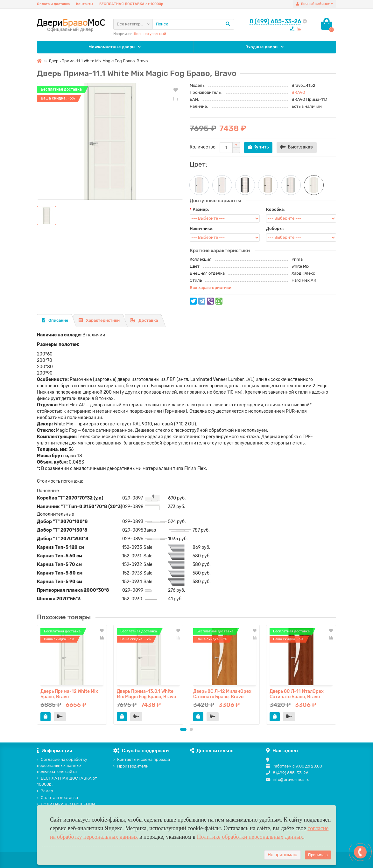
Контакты (84, 4)
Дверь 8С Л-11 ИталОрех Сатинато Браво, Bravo (297, 694)
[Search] (193, 24)
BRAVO (298, 92)
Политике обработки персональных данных (250, 837)
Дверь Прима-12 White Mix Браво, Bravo (69, 694)
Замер (45, 791)
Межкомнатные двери (115, 47)
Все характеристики (211, 288)
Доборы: (275, 228)
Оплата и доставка (53, 4)
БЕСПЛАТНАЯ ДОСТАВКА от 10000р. (132, 4)
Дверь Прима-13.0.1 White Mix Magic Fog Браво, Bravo (146, 694)
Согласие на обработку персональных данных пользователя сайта (62, 765)
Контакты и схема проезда (142, 759)
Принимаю (318, 855)
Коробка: (275, 209)
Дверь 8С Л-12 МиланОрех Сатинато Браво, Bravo (222, 694)
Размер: (201, 209)
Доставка (144, 320)
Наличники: (202, 228)
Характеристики (99, 320)
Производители (131, 766)
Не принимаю (282, 855)
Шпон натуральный (149, 34)
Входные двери (265, 47)
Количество (203, 147)
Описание (55, 320)
